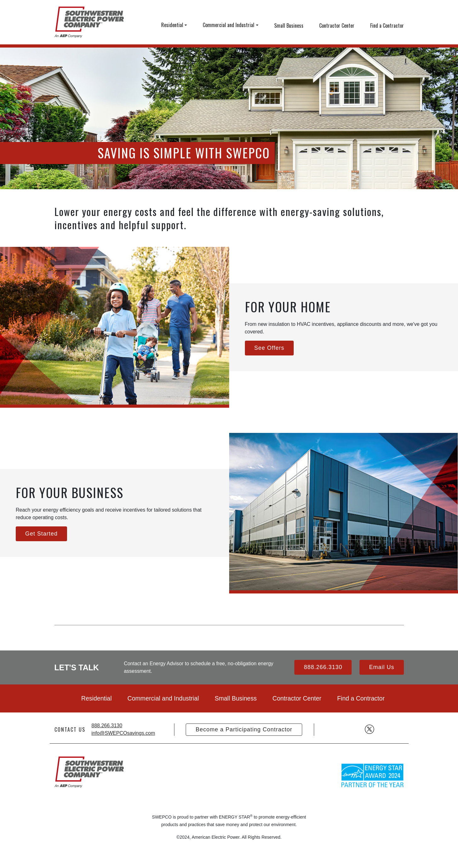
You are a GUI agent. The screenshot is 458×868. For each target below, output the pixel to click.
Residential (96, 698)
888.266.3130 (323, 667)
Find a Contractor (387, 26)
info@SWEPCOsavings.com (123, 733)
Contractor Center (337, 26)
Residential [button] (172, 25)
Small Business (289, 26)
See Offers (269, 348)
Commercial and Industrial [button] (229, 25)
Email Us (382, 667)
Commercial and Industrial (163, 698)
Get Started (41, 534)
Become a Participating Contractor (244, 729)
